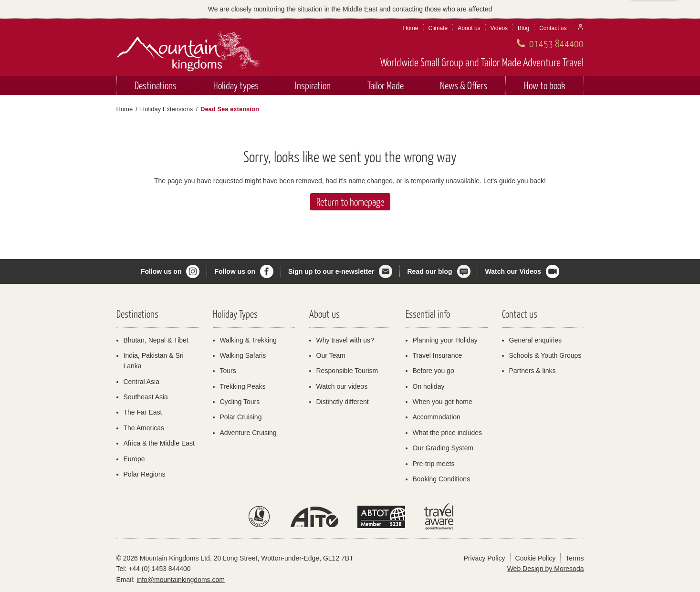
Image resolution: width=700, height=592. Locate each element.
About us (469, 28)
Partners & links (533, 371)
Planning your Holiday (445, 340)
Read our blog (429, 271)
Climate (438, 28)
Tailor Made (386, 85)
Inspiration (313, 85)
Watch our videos (342, 386)
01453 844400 (556, 43)
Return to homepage (350, 202)
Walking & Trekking (248, 340)
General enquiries (536, 340)
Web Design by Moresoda (546, 569)
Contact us (553, 28)
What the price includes (448, 433)
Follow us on (161, 271)
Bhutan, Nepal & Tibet (156, 340)
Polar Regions (145, 474)
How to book (545, 85)
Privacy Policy (484, 558)
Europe (134, 459)
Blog (523, 28)
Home (411, 28)
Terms (575, 558)
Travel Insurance (438, 355)
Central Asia (141, 382)
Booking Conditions (442, 479)
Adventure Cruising (248, 433)
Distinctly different (343, 402)
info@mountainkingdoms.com (181, 580)
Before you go (434, 371)
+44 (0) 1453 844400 (159, 569)
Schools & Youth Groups (545, 355)
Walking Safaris (243, 355)
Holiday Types (235, 314)
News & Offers (464, 85)
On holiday (429, 386)
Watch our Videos (513, 271)
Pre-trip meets (434, 464)
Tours (228, 371)
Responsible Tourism (347, 371)
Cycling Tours (240, 402)
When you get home (443, 402)
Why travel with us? (345, 340)
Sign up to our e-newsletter (331, 271)
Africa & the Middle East (159, 443)
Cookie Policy (536, 558)
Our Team (331, 355)
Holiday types (236, 85)
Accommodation (437, 417)
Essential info (428, 314)
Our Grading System (443, 448)
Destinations (156, 85)
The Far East (143, 412)
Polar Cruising (241, 417)
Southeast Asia (146, 397)
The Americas (144, 428)
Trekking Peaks (243, 386)
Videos (499, 28)
